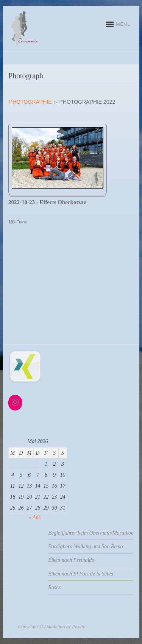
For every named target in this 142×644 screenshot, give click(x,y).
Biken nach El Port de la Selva (81, 574)
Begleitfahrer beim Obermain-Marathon (91, 533)
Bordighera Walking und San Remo (85, 547)
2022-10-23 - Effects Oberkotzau (48, 202)
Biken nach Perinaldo (71, 560)
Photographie (30, 102)
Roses (54, 587)
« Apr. (35, 517)
